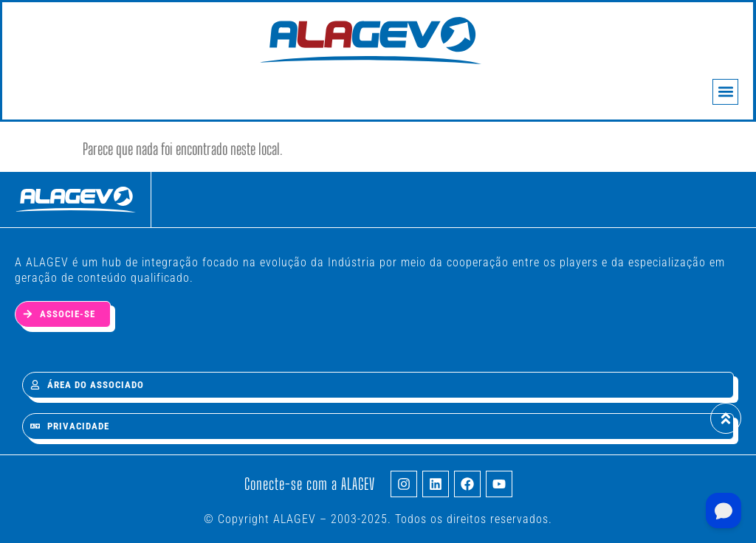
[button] (725, 92)
